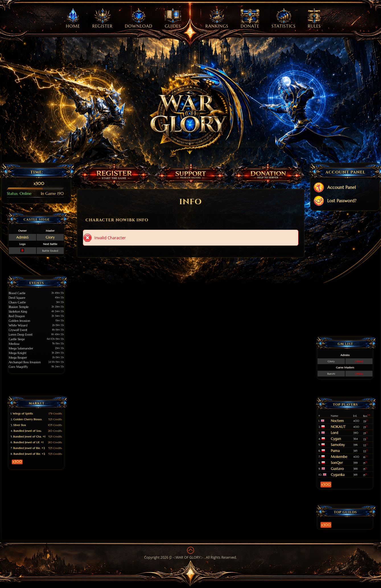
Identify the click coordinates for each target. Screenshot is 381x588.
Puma (340, 446)
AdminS (30, 236)
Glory (42, 236)
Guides (173, 18)
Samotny (341, 444)
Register (102, 18)
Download (139, 18)
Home (73, 18)
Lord (340, 439)
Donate (250, 18)
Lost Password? (335, 201)
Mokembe (342, 449)
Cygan (341, 441)
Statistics (284, 18)
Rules (314, 18)
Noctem (341, 433)
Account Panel (335, 188)
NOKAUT (342, 436)
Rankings (217, 18)
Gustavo (341, 455)
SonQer (341, 452)
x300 (27, 446)
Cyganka (341, 457)
